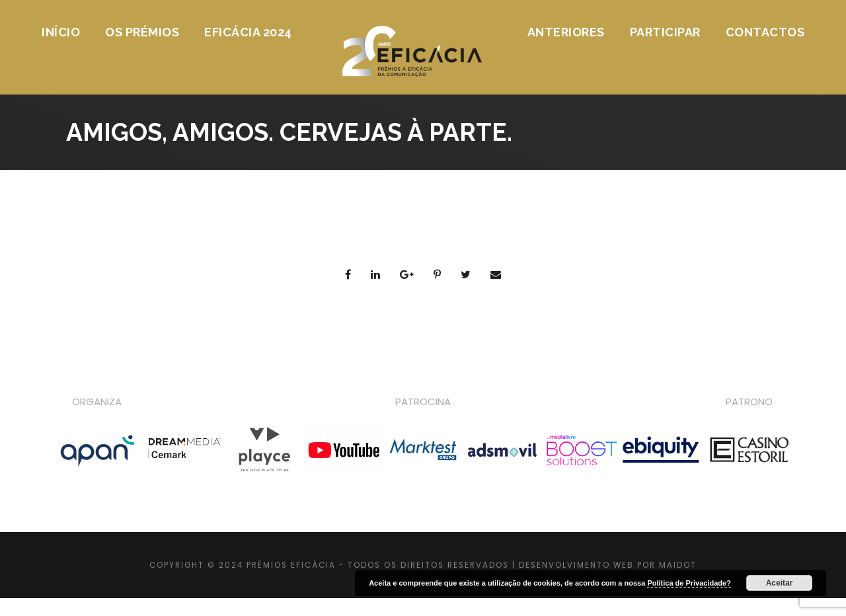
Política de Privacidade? (689, 583)
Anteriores (566, 32)
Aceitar (780, 583)
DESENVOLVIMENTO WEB (576, 565)
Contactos (765, 32)
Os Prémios (142, 32)
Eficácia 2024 (248, 32)
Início (61, 32)
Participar (665, 32)
